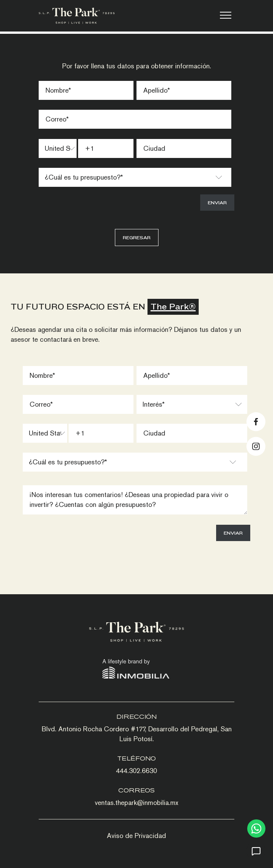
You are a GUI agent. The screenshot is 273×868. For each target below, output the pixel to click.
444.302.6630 (136, 771)
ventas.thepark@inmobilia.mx (136, 803)
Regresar (137, 238)
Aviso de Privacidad (136, 836)
